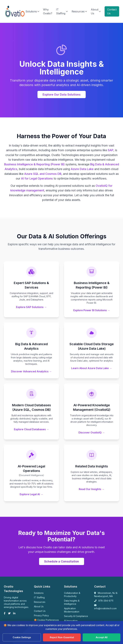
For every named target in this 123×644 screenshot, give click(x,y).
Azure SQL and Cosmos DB (43, 174)
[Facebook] (5, 614)
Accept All (102, 637)
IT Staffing (62, 12)
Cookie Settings (22, 637)
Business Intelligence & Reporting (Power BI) (34, 165)
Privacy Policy (41, 616)
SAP (111, 150)
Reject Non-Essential (62, 637)
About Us (96, 12)
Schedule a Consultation (62, 562)
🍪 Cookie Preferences (46, 620)
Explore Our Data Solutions (62, 95)
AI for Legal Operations (37, 179)
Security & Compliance (76, 616)
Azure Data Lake (82, 169)
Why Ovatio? (48, 12)
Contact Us (112, 12)
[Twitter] (9, 614)
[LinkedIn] (14, 614)
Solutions (32, 12)
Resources (79, 12)
